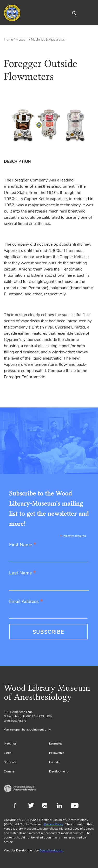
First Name (23, 545)
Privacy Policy (54, 824)
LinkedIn (61, 806)
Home (8, 40)
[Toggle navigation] (90, 13)
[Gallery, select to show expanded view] (49, 125)
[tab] (18, 162)
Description (17, 162)
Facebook (18, 806)
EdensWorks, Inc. (52, 850)
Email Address (26, 602)
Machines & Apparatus (48, 40)
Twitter (33, 806)
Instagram (47, 806)
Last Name (23, 573)
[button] (74, 13)
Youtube (76, 806)
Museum (22, 40)
